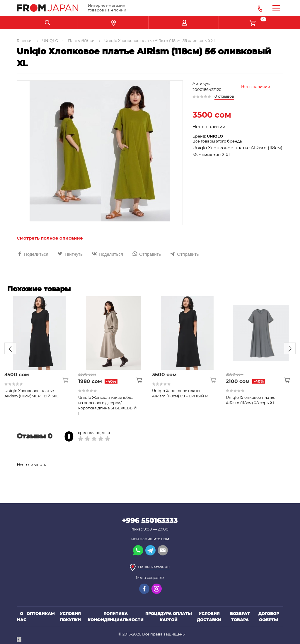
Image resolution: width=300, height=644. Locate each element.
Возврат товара (240, 617)
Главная (25, 40)
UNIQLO (50, 40)
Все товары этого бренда (217, 141)
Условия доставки (209, 617)
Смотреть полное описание (50, 238)
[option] (40, 347)
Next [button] (290, 348)
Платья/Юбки (81, 40)
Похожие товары (39, 289)
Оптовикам (41, 614)
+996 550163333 (150, 521)
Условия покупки (70, 617)
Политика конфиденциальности (116, 617)
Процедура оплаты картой (169, 617)
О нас (22, 617)
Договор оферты (269, 617)
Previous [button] (10, 348)
